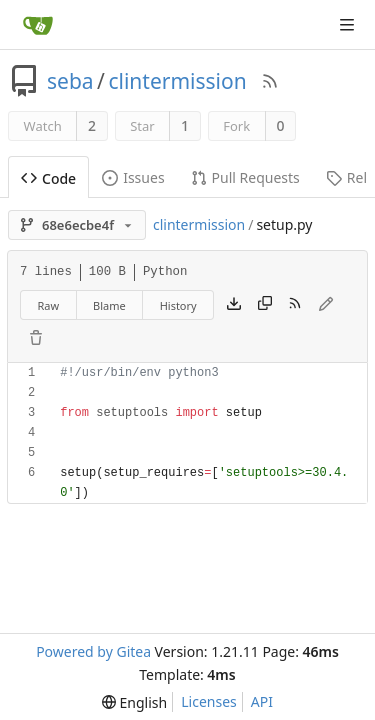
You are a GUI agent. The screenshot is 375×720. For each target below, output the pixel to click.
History (178, 305)
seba (70, 81)
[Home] (38, 25)
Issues (133, 177)
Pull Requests (245, 177)
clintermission (177, 81)
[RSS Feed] (270, 81)
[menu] (134, 702)
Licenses (209, 701)
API (262, 701)
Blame (109, 305)
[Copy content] (265, 305)
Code (48, 178)
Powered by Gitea (93, 651)
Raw (48, 305)
